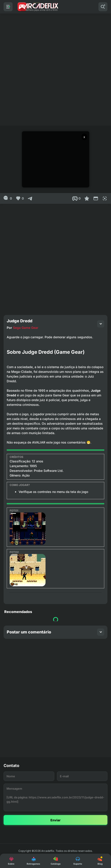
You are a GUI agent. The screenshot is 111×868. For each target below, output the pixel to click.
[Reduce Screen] (96, 198)
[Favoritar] (87, 198)
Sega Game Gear (26, 328)
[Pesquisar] (103, 7)
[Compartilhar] (30, 198)
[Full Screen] (105, 198)
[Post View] (76, 198)
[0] (8, 198)
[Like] (20, 198)
